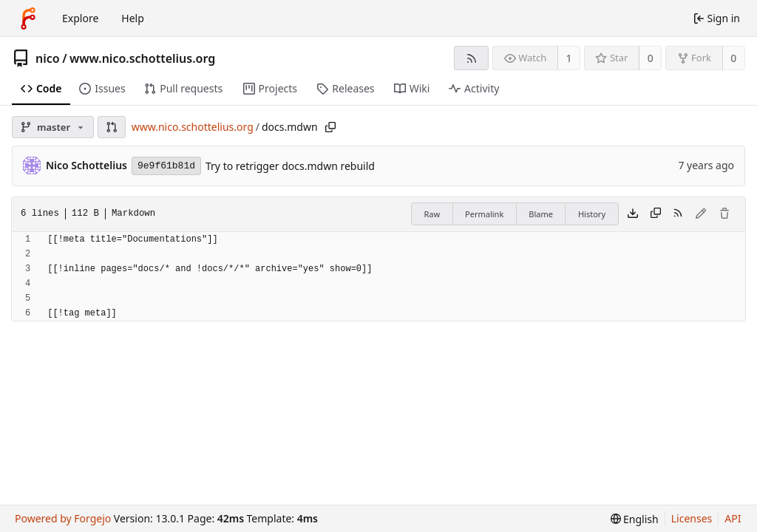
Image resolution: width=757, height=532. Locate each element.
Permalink (484, 214)
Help (133, 18)
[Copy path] (330, 127)
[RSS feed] (471, 58)
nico (48, 58)
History (592, 214)
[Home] (28, 18)
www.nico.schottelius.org (142, 58)
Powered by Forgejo (63, 518)
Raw (432, 214)
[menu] (635, 519)
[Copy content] (656, 214)
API (733, 518)
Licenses (692, 518)
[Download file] (633, 214)
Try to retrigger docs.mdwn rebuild (290, 166)
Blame (541, 214)
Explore (80, 18)
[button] (112, 127)
